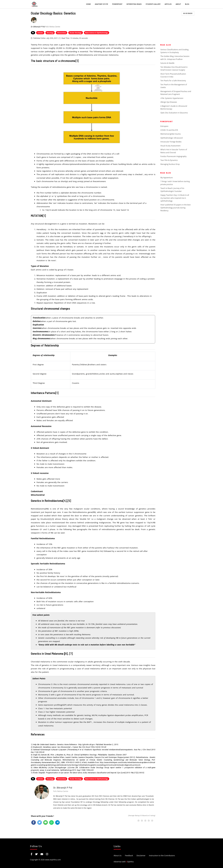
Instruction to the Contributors (162, 855)
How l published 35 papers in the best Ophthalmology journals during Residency (175, 208)
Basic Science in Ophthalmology (97, 33)
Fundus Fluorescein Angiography (173, 156)
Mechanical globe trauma (171, 134)
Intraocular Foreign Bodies (171, 142)
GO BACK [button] (188, 13)
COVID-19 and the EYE (169, 130)
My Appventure (167, 178)
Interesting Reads (134, 4)
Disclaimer (141, 855)
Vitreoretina (62, 33)
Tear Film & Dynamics (169, 160)
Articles (168, 4)
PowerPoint (117, 4)
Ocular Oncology (76, 33)
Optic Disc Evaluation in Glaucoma (174, 113)
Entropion (164, 126)
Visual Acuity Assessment (170, 146)
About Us (118, 855)
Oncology (50, 33)
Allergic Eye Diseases (169, 102)
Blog (187, 4)
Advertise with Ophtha (124, 862)
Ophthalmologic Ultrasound (172, 138)
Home (89, 4)
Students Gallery (153, 4)
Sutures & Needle (167, 63)
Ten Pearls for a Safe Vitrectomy (173, 81)
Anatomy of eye (101, 4)
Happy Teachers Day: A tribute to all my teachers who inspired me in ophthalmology (175, 198)
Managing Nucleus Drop (170, 164)
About (178, 4)
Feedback (129, 855)
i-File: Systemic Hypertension (172, 98)
